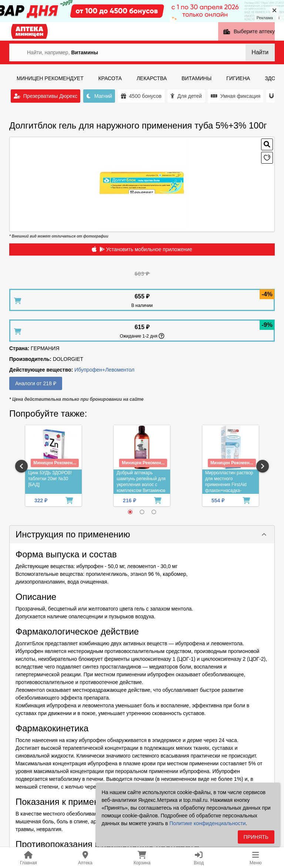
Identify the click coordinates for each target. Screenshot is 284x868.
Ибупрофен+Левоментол (104, 370)
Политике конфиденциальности (207, 823)
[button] (142, 534)
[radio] (130, 512)
